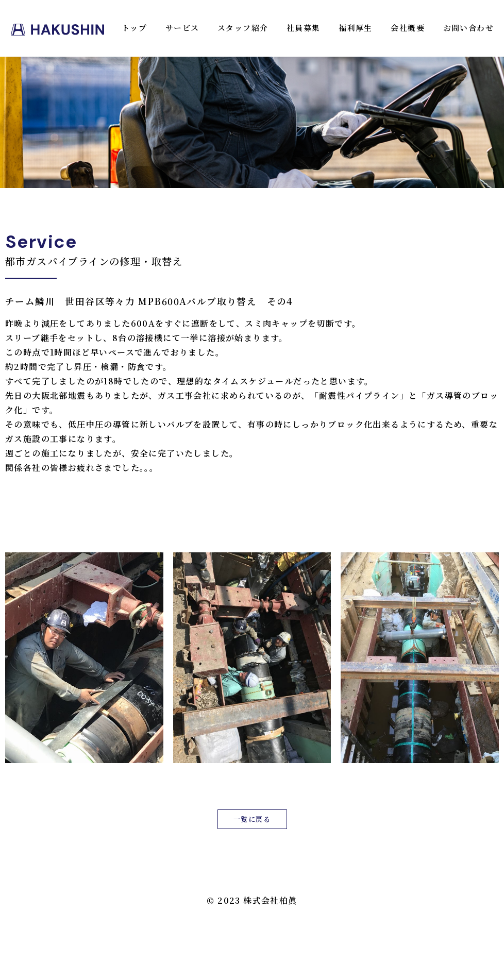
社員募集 (304, 28)
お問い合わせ (468, 28)
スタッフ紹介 (243, 28)
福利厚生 (356, 28)
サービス (182, 28)
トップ (134, 28)
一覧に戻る (252, 819)
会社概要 (408, 28)
